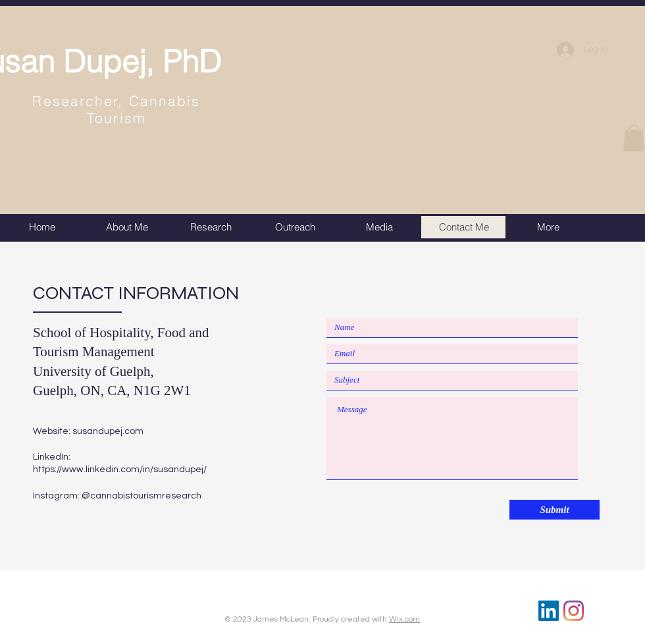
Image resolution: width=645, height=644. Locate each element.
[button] (634, 138)
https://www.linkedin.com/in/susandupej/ (120, 470)
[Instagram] (574, 611)
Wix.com (404, 619)
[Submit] (555, 510)
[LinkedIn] (549, 611)
